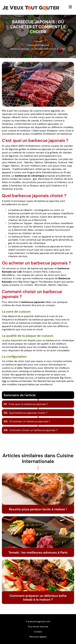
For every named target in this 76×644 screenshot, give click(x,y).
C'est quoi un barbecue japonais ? (26, 404)
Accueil (38, 41)
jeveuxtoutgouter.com (39, 621)
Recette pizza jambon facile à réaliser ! (38, 509)
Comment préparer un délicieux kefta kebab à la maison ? (38, 598)
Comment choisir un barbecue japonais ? (31, 430)
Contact (38, 632)
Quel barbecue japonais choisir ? (26, 413)
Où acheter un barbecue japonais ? (27, 421)
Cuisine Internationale (38, 45)
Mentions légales (38, 637)
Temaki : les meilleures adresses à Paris (38, 552)
